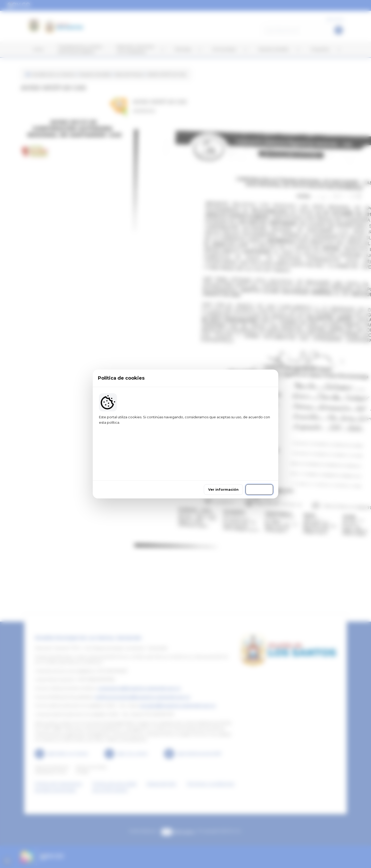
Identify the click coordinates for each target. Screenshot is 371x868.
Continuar (259, 468)
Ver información (223, 468)
